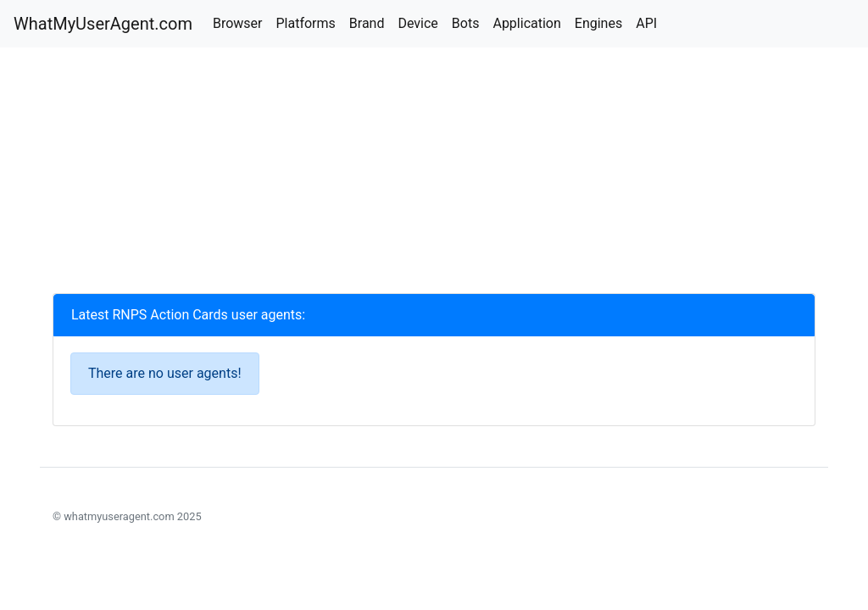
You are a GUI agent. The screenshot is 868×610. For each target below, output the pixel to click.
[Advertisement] (434, 175)
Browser (238, 23)
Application (526, 23)
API (646, 23)
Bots (466, 23)
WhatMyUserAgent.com (103, 24)
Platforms (305, 23)
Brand (367, 23)
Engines (598, 23)
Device (417, 23)
